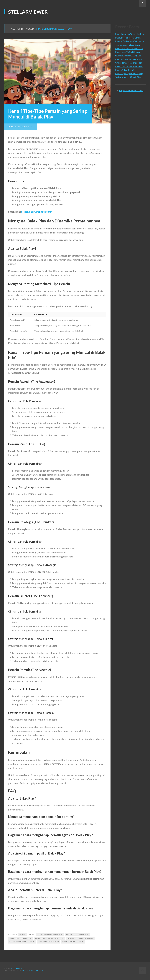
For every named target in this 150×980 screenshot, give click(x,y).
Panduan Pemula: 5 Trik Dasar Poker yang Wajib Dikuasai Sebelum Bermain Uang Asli (129, 52)
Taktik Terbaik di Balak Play (22, 942)
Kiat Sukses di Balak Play (78, 934)
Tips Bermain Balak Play (73, 942)
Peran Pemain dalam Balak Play (49, 938)
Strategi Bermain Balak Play (80, 938)
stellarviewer (28, 12)
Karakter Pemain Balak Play (50, 934)
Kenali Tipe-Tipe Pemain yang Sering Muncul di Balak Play (47, 114)
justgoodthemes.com (32, 971)
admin (14, 127)
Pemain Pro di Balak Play (21, 938)
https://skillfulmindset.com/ (36, 212)
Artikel (22, 934)
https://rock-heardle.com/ (131, 90)
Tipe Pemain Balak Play (49, 942)
